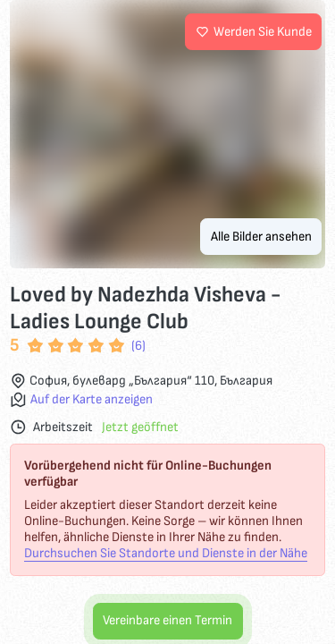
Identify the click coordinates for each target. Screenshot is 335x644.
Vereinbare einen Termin (167, 620)
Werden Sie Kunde (254, 32)
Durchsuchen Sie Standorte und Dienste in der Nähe (166, 554)
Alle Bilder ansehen (261, 237)
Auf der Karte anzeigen (92, 400)
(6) (138, 346)
